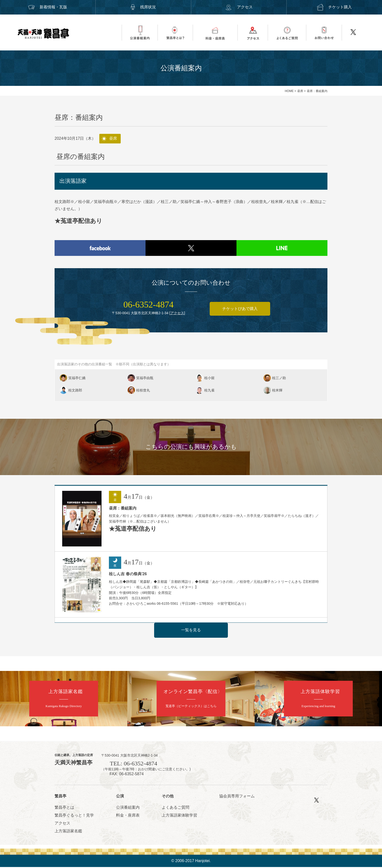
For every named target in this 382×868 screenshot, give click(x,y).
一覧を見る (191, 631)
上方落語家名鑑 (68, 832)
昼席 (300, 91)
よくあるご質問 (176, 808)
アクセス (239, 7)
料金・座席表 (128, 816)
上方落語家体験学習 (179, 816)
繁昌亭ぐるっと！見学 (74, 816)
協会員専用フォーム (237, 797)
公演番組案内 (128, 808)
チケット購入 (334, 7)
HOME (289, 91)
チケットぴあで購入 (240, 310)
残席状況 (143, 7)
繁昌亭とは (64, 808)
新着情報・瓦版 (48, 7)
